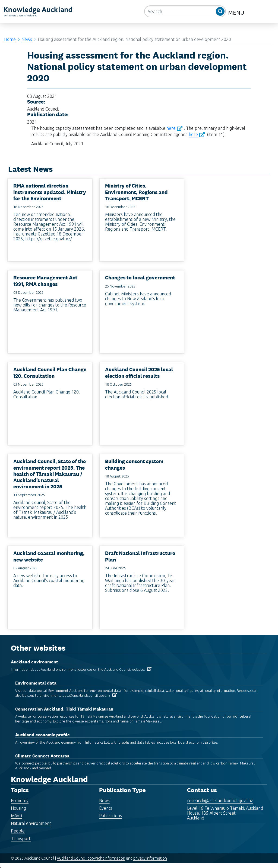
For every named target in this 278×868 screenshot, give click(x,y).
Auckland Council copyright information (91, 858)
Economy (20, 801)
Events (106, 808)
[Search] (185, 11)
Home (10, 39)
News (27, 39)
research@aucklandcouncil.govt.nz (220, 801)
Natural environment (31, 823)
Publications (110, 816)
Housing (18, 808)
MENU (237, 13)
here (171, 128)
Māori (16, 816)
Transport (21, 838)
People (18, 831)
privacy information (150, 858)
